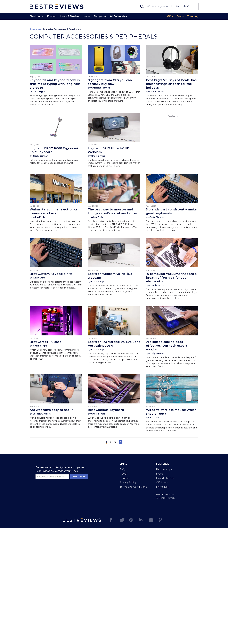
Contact (125, 478)
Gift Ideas (162, 482)
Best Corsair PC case (46, 342)
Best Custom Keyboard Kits (51, 274)
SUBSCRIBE (79, 477)
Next (121, 442)
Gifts (170, 16)
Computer (100, 16)
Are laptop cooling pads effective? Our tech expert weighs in (167, 346)
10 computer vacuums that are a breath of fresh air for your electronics (171, 278)
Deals (180, 16)
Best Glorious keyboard (106, 410)
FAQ (122, 469)
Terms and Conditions (133, 487)
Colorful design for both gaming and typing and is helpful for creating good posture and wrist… (55, 162)
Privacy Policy (128, 482)
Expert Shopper (166, 478)
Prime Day (162, 487)
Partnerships (164, 469)
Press (159, 474)
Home (86, 16)
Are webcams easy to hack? (51, 410)
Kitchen (52, 16)
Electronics (36, 16)
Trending (193, 16)
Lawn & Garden (70, 16)
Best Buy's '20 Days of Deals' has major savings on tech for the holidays (171, 84)
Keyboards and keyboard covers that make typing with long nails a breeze (55, 84)
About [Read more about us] (124, 474)
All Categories (118, 16)
